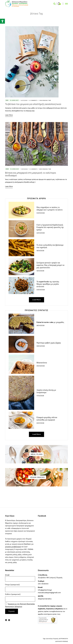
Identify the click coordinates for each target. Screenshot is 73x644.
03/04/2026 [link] (41, 290)
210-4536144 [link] (43, 584)
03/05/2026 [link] (41, 213)
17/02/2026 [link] (40, 396)
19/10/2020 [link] (24, 169)
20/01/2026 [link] (40, 423)
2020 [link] (7, 169)
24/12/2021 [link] (24, 100)
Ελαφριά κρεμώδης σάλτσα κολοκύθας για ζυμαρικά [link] (47, 419)
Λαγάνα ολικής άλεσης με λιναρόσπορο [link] (46, 391)
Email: (20, 578)
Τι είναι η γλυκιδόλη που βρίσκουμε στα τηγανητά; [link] (50, 246)
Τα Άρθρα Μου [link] (14, 100)
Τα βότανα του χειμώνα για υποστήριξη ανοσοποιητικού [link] (33, 104)
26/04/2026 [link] (40, 326)
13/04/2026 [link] (40, 271)
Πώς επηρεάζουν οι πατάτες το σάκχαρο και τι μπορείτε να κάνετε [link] (50, 209)
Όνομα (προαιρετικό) (12, 585)
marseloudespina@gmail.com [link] (49, 593)
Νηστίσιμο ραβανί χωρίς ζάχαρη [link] (49, 343)
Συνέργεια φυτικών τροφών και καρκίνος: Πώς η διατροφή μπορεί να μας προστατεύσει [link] (50, 265)
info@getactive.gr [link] (45, 590)
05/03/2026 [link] (41, 366)
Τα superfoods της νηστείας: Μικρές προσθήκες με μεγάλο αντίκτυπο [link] (48, 284)
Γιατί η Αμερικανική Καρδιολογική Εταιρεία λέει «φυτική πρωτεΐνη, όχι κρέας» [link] (50, 227)
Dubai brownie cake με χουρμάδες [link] (50, 322)
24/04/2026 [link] (41, 233)
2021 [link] (7, 100)
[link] (2, 21)
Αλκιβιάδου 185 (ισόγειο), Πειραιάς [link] (50, 578)
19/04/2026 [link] (40, 251)
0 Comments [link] (33, 100)
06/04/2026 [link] (41, 346)
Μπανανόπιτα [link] (42, 363)
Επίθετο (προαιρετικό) (13, 594)
